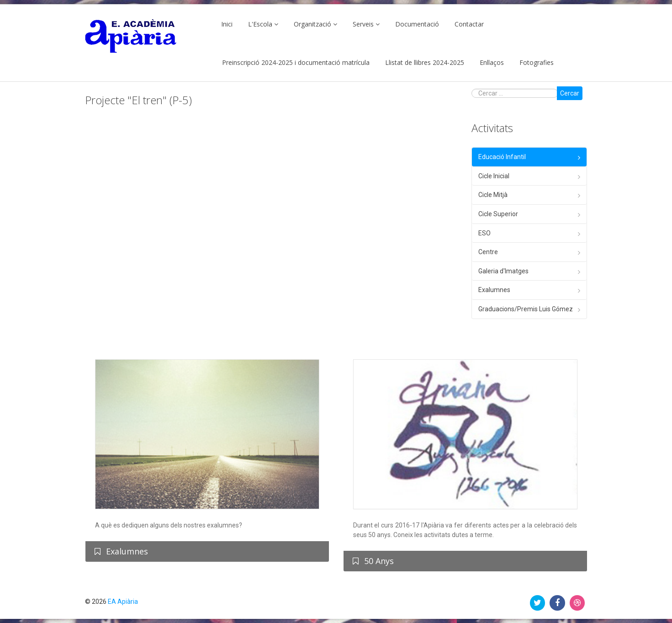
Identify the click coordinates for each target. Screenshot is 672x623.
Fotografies (537, 62)
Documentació (417, 24)
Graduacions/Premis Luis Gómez (526, 309)
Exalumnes (494, 290)
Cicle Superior (498, 214)
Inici (227, 24)
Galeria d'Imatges (503, 271)
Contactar (469, 24)
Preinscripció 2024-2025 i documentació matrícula (296, 62)
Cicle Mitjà (493, 195)
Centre (488, 252)
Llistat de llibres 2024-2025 (425, 62)
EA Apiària (123, 602)
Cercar (570, 93)
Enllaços (492, 62)
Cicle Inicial (494, 176)
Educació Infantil (502, 157)
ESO (484, 233)
